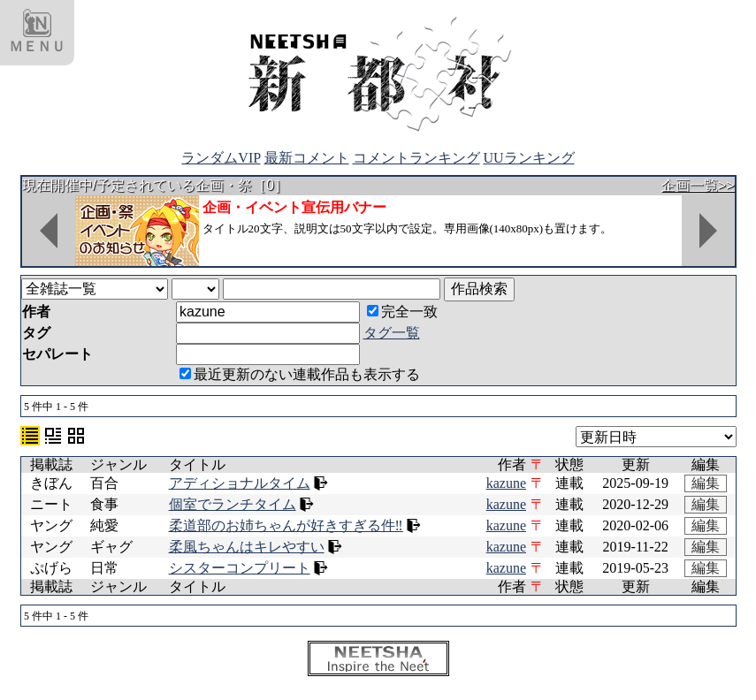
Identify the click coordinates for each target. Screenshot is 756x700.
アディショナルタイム (240, 483)
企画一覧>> (698, 185)
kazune (506, 483)
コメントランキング (416, 158)
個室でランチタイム (233, 504)
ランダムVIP (221, 158)
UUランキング (529, 158)
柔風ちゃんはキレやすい (247, 547)
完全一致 (402, 312)
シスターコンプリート (240, 568)
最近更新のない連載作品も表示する (300, 374)
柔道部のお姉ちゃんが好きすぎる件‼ (286, 525)
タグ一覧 (392, 333)
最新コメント (307, 158)
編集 (706, 483)
